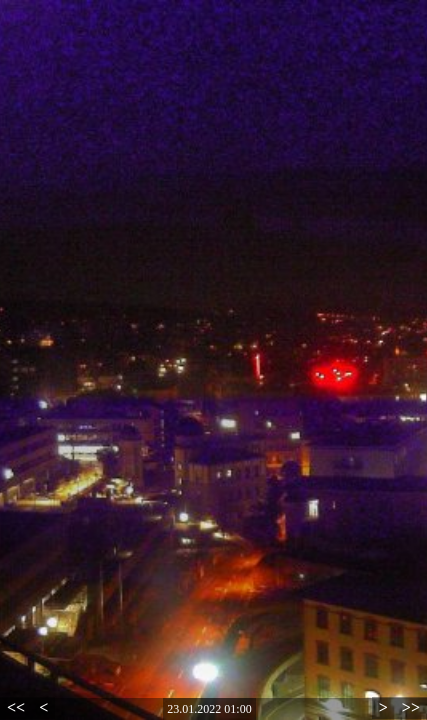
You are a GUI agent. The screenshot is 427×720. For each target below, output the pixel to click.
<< (16, 707)
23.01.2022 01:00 (209, 709)
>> (411, 707)
